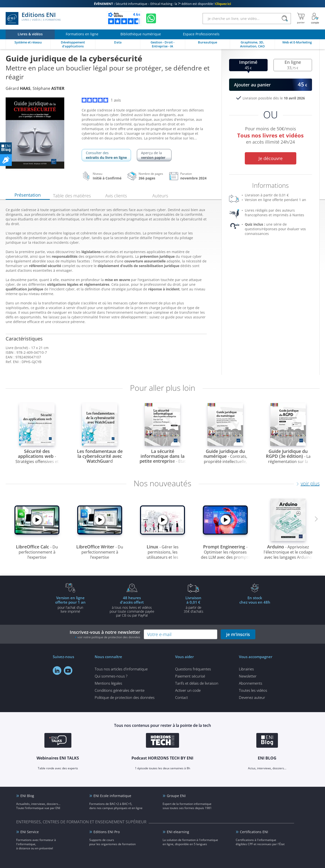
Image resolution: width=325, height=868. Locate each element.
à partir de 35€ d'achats (194, 604)
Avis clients (116, 196)
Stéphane (49, 88)
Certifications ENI (254, 832)
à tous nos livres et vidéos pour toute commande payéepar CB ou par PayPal (132, 606)
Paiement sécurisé (190, 676)
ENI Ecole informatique (112, 796)
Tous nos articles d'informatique (121, 669)
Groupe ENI (176, 796)
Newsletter (248, 676)
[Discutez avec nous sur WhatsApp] (151, 18)
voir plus (310, 483)
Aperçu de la (154, 155)
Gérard (18, 88)
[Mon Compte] (315, 18)
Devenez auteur (252, 697)
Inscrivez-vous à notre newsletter (105, 634)
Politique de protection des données (125, 697)
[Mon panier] (301, 18)
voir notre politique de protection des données (109, 637)
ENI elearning (178, 832)
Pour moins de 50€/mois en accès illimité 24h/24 (271, 136)
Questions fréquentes (193, 669)
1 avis (101, 100)
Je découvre (271, 158)
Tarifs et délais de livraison (197, 683)
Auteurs (160, 196)
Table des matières (72, 196)
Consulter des (106, 155)
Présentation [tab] (28, 195)
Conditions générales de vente (120, 690)
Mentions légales (108, 683)
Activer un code (188, 690)
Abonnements (251, 683)
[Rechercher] (285, 19)
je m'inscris (238, 634)
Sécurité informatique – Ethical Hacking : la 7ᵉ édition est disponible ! (162, 4)
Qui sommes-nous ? (111, 676)
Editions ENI (33, 18)
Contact (182, 697)
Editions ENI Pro (107, 832)
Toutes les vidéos (253, 690)
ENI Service (30, 832)
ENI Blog (27, 796)
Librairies (246, 669)
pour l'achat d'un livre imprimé (70, 604)
